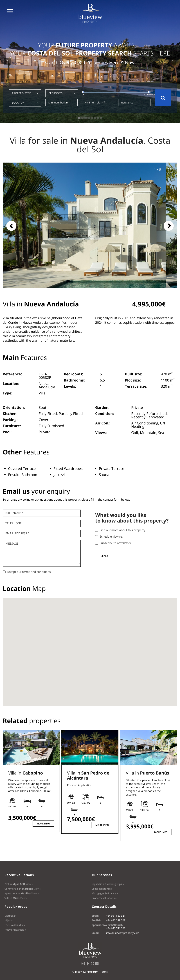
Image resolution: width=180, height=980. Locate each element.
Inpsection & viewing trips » (108, 884)
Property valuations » (104, 898)
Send (104, 556)
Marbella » (11, 916)
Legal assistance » (102, 889)
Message (12, 544)
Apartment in (22, 894)
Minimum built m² (59, 103)
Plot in (19, 884)
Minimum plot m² (95, 103)
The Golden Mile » (15, 925)
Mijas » (9, 920)
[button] (10, 11)
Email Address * (17, 533)
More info (43, 824)
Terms (104, 972)
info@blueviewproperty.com (123, 933)
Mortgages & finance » (105, 894)
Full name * (14, 513)
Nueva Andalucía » (15, 930)
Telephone (13, 523)
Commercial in (23, 889)
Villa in (26, 773)
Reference (127, 103)
